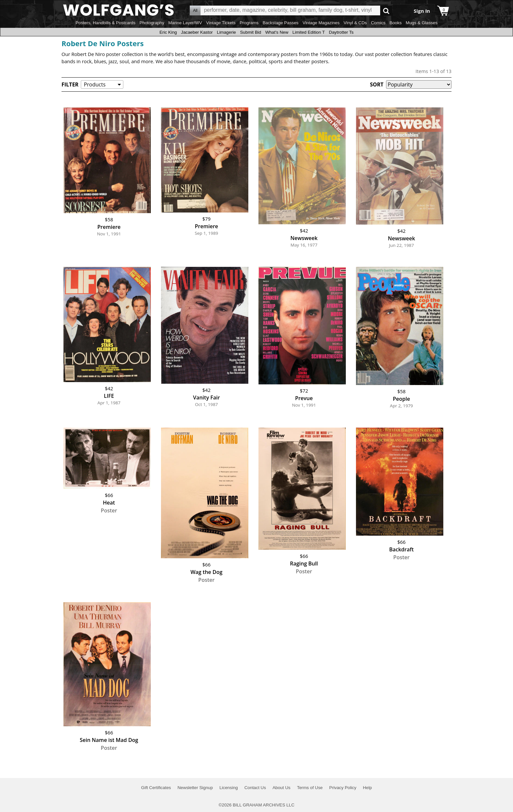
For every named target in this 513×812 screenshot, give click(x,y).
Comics (378, 23)
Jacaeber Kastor (197, 32)
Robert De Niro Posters (103, 43)
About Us (282, 788)
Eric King (168, 32)
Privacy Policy (343, 788)
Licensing (229, 788)
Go (386, 11)
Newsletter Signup (195, 788)
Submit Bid (251, 32)
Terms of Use (310, 788)
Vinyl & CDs (355, 23)
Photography (152, 23)
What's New (277, 32)
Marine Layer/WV (185, 23)
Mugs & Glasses (422, 23)
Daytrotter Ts (341, 32)
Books (396, 23)
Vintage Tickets (221, 23)
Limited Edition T (309, 32)
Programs (249, 23)
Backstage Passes (281, 23)
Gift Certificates (156, 788)
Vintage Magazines (321, 23)
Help (367, 788)
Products (95, 84)
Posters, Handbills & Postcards (106, 23)
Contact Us (255, 788)
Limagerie (227, 32)
